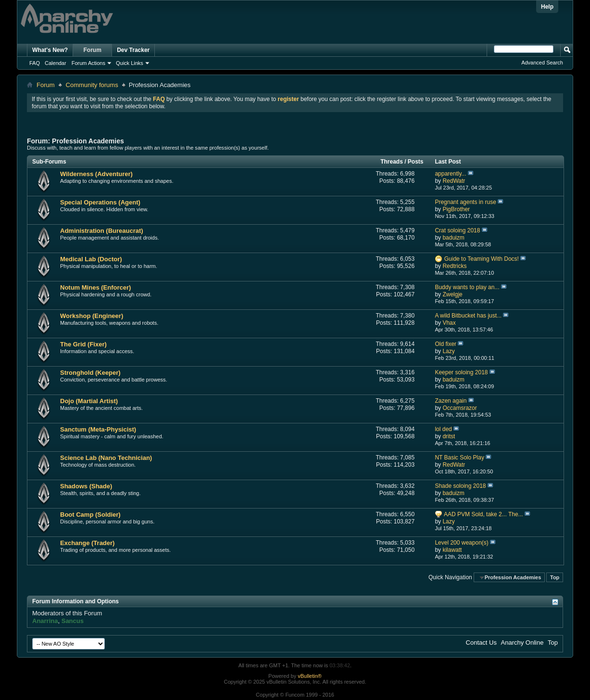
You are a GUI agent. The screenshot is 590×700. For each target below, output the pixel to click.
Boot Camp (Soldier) (90, 515)
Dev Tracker (133, 50)
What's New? (50, 50)
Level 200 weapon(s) (461, 543)
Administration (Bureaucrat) (102, 231)
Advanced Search (542, 63)
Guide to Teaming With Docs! (482, 259)
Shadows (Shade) (86, 486)
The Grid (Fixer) (83, 344)
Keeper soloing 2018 (461, 372)
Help (547, 7)
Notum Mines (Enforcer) (95, 287)
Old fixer (446, 344)
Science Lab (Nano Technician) (106, 458)
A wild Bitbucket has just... (468, 316)
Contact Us (481, 643)
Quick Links (130, 63)
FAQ (35, 63)
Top (555, 577)
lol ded (443, 429)
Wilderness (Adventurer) (96, 174)
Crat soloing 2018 (457, 230)
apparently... (450, 174)
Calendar (56, 63)
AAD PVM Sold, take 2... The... (483, 514)
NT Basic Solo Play (459, 458)
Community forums (92, 85)
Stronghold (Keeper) (90, 373)
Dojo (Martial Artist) (89, 401)
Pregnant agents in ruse (465, 202)
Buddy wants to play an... (467, 287)
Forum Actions (88, 63)
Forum (93, 50)
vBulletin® (310, 676)
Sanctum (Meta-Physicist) (98, 429)
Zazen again (451, 401)
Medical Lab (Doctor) (91, 259)
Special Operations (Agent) (100, 202)
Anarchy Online (522, 643)
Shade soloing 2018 (460, 486)
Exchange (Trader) (87, 543)
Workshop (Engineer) (92, 316)
